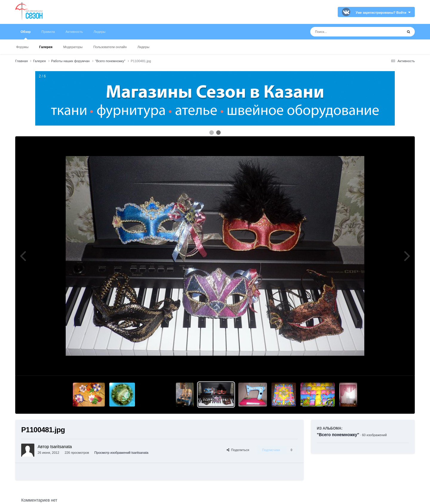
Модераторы (73, 47)
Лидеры (143, 47)
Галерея (46, 47)
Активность (74, 32)
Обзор (26, 35)
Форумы (22, 47)
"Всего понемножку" (338, 435)
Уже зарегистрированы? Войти (383, 13)
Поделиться (238, 450)
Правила (48, 32)
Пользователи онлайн (110, 47)
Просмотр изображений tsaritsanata (121, 453)
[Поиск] (345, 32)
